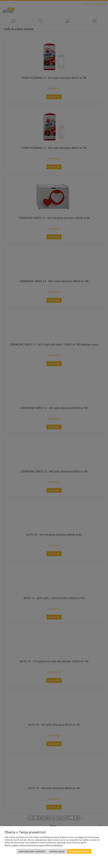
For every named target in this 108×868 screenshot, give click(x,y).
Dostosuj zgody (57, 851)
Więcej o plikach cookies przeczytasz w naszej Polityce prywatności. (34, 845)
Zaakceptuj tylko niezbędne (32, 851)
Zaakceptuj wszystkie (79, 851)
